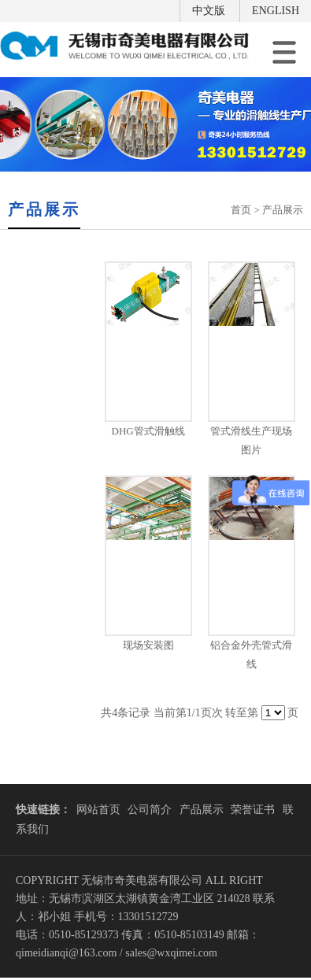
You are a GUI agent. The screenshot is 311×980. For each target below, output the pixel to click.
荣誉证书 (253, 810)
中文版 (209, 11)
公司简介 (150, 810)
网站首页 (98, 810)
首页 (241, 210)
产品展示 (202, 810)
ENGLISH (276, 11)
